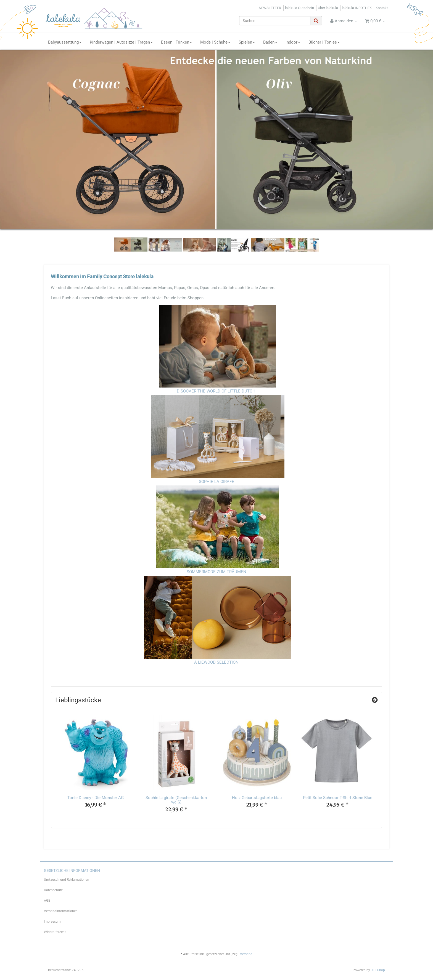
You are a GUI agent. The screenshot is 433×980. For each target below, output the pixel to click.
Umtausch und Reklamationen (67, 880)
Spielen (247, 42)
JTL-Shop (378, 970)
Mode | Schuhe (215, 42)
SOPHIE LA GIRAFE (216, 482)
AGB (47, 901)
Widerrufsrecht (55, 932)
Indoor (293, 42)
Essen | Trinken (176, 42)
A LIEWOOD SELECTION (216, 662)
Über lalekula (328, 8)
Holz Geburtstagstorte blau (257, 798)
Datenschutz (53, 890)
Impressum (52, 922)
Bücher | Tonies (324, 42)
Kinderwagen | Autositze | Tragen (121, 42)
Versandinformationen (61, 911)
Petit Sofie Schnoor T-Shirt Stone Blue (338, 798)
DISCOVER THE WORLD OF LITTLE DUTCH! (217, 391)
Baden (270, 42)
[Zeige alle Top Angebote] (375, 700)
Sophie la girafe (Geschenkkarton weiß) (176, 800)
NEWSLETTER (270, 8)
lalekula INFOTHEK (357, 8)
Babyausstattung (65, 42)
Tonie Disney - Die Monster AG (96, 798)
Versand (246, 954)
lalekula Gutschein (299, 8)
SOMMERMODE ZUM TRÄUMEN (216, 572)
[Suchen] (275, 21)
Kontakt (382, 8)
